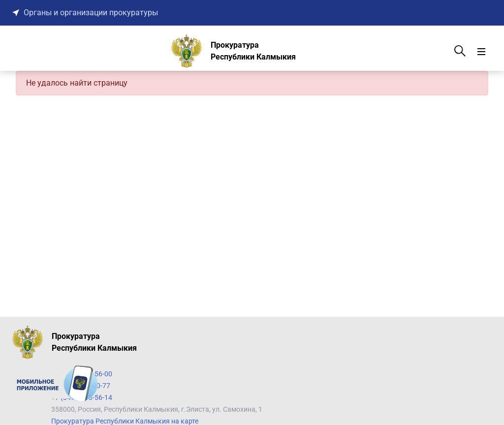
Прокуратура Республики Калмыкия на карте (125, 421)
